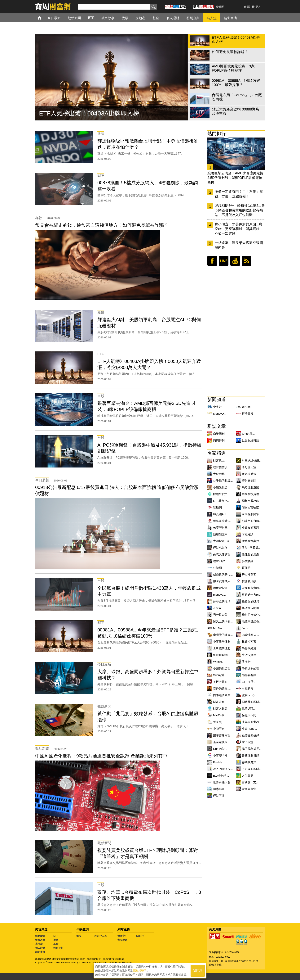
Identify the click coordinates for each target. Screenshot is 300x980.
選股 (79, 936)
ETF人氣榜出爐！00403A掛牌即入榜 (89, 113)
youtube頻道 (235, 261)
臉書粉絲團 (212, 261)
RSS (247, 261)
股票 (56, 940)
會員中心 (122, 936)
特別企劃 (58, 948)
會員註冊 (249, 7)
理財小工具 (101, 936)
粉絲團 (220, 7)
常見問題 (122, 940)
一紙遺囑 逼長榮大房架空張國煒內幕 (239, 245)
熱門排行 (217, 134)
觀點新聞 (40, 936)
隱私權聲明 (140, 971)
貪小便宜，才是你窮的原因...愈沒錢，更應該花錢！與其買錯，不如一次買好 (239, 229)
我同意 (198, 971)
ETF (56, 936)
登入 (258, 7)
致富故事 (40, 940)
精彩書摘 (40, 952)
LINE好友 (224, 261)
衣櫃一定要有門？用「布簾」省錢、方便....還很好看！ (239, 194)
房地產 (39, 944)
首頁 (43, 18)
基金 (56, 944)
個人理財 (40, 948)
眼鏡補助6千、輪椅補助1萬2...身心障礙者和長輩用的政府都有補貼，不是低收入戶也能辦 (240, 210)
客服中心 (141, 936)
